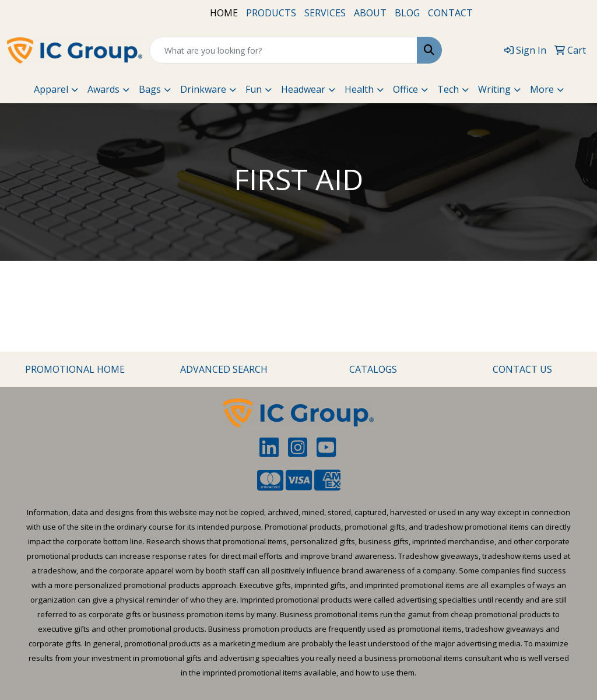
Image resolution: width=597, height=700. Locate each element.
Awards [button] (103, 89)
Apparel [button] (51, 89)
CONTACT (450, 13)
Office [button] (405, 89)
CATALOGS (373, 369)
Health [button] (359, 89)
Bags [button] (150, 89)
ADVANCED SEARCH (224, 369)
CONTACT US (522, 369)
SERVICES (325, 13)
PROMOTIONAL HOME (75, 369)
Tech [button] (448, 89)
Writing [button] (494, 89)
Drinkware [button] (203, 89)
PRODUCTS (271, 13)
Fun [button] (254, 89)
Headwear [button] (303, 89)
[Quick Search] (283, 50)
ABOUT (370, 13)
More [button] (542, 89)
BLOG (407, 13)
